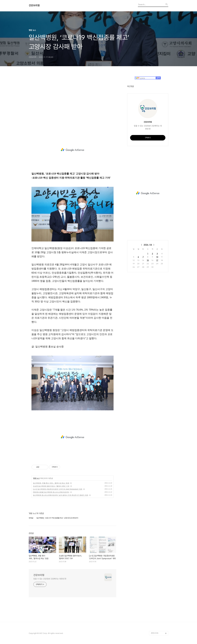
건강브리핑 (34, 5)
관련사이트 (155, 633)
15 (148, 260)
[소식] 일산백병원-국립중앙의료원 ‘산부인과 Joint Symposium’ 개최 (58, 489)
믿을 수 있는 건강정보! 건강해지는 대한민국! (50, 579)
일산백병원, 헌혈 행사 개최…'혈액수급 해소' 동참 (51, 483)
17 (157, 260)
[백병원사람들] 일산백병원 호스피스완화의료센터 (51, 492)
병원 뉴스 (36, 478)
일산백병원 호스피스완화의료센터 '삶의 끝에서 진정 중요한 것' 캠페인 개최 (61, 495)
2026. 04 (148, 245)
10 (157, 257)
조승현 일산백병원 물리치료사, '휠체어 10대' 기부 (51, 486)
